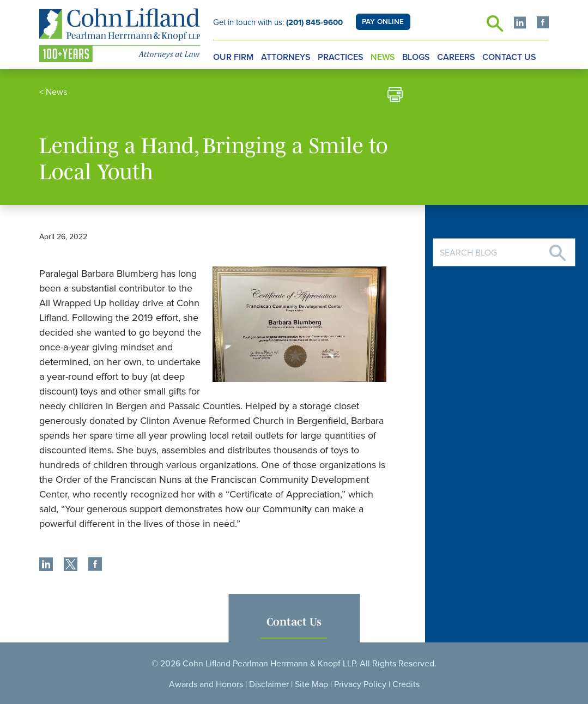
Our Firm (233, 57)
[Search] (557, 249)
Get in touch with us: (278, 22)
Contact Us (509, 57)
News (383, 57)
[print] (395, 96)
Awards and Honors (206, 684)
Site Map (311, 684)
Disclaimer (269, 684)
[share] (46, 566)
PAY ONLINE (383, 22)
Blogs (416, 57)
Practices (341, 57)
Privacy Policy (360, 684)
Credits (406, 684)
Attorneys (286, 57)
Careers (456, 57)
